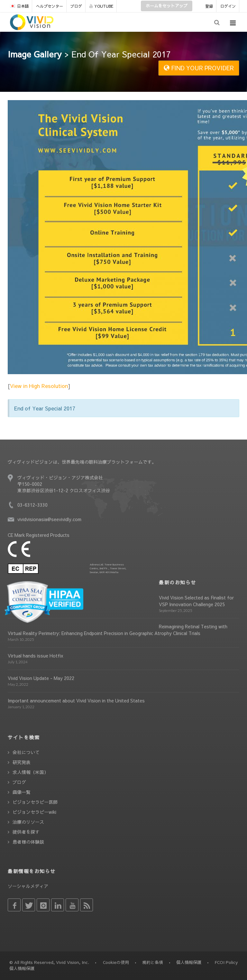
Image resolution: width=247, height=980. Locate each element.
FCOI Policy (226, 962)
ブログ (76, 6)
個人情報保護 (189, 962)
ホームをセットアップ (167, 6)
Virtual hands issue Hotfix (36, 656)
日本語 (19, 6)
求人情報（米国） (31, 772)
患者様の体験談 (28, 842)
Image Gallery (35, 54)
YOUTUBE (101, 6)
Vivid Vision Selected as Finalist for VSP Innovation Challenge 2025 (196, 601)
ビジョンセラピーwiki (34, 812)
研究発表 (22, 762)
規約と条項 (153, 962)
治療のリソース (28, 822)
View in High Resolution (39, 386)
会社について (26, 752)
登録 (209, 6)
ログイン (228, 6)
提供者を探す (26, 832)
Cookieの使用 (116, 962)
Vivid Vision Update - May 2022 (41, 678)
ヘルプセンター (50, 6)
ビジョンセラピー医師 (35, 802)
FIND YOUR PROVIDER (199, 68)
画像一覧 (22, 792)
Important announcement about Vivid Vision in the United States (76, 701)
